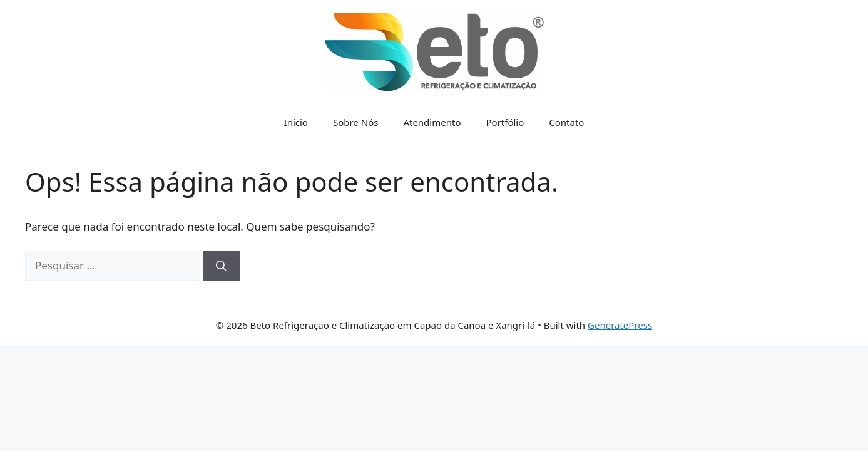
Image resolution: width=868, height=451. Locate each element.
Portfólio (505, 122)
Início (296, 122)
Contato (566, 122)
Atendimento (432, 122)
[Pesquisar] (221, 266)
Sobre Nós (355, 122)
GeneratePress (620, 325)
